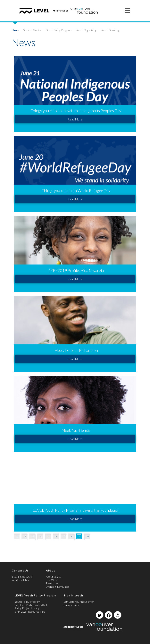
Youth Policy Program (59, 30)
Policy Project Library (27, 608)
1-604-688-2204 (22, 577)
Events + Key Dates (58, 587)
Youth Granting (110, 30)
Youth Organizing (86, 30)
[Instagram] (118, 615)
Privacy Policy (71, 605)
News (15, 30)
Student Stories (32, 30)
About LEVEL (54, 577)
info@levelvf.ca (20, 580)
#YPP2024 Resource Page (30, 612)
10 (87, 537)
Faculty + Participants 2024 (31, 605)
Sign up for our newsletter (79, 602)
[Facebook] (109, 615)
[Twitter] (100, 615)
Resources (52, 583)
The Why (51, 580)
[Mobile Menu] (128, 11)
